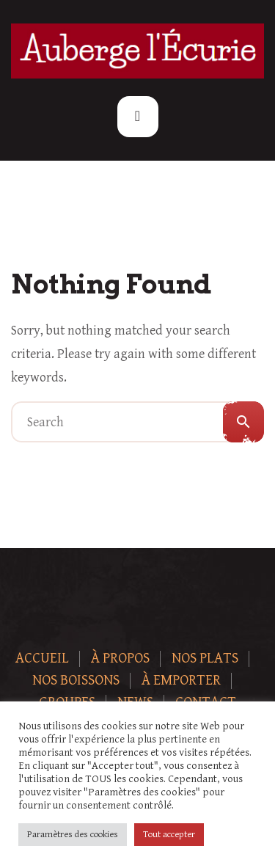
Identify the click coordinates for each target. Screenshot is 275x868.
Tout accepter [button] (169, 835)
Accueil (42, 659)
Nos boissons (76, 681)
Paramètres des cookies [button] (73, 835)
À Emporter (181, 681)
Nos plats (205, 659)
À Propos (120, 659)
